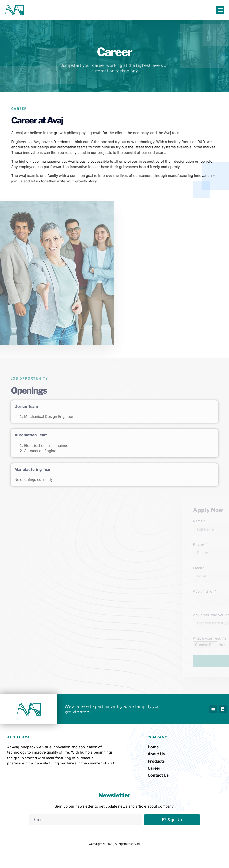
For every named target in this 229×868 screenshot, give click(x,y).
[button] (220, 10)
